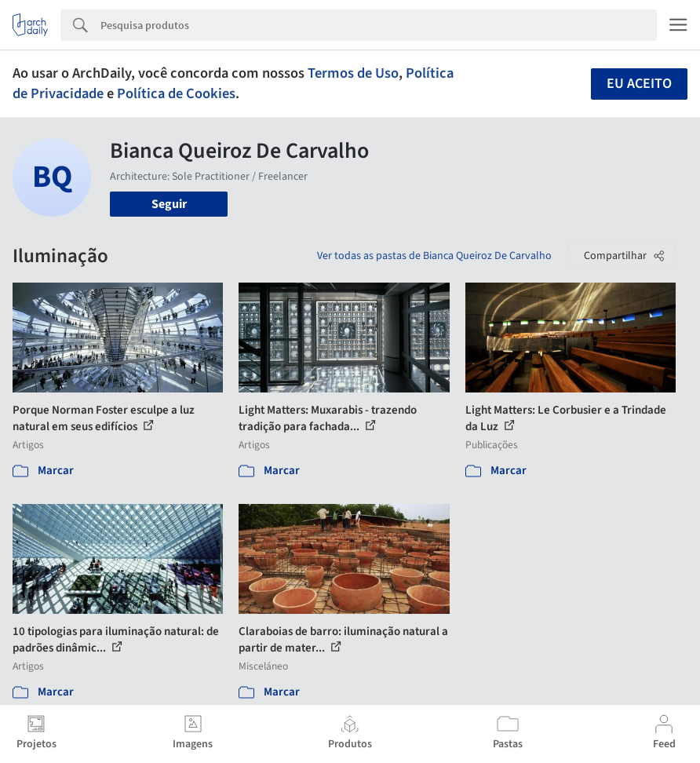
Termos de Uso (353, 73)
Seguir (169, 204)
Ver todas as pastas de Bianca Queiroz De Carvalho (434, 256)
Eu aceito (639, 84)
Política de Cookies (176, 93)
